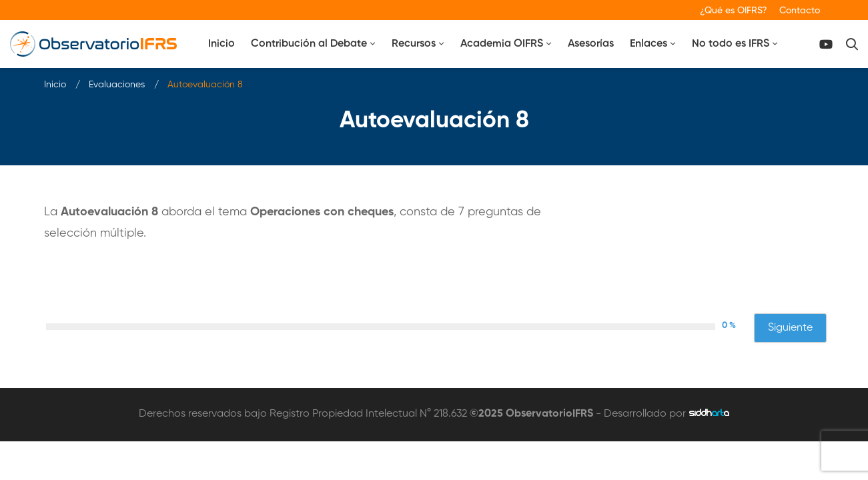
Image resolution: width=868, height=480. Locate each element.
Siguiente (790, 328)
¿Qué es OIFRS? (734, 11)
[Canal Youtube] (826, 44)
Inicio (55, 85)
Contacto (800, 11)
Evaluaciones (117, 85)
